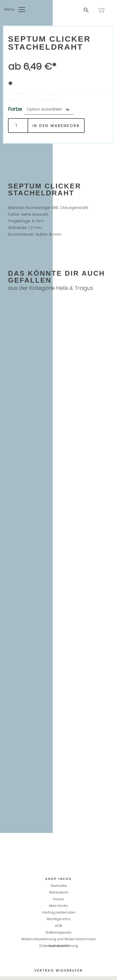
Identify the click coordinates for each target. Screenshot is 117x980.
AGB (59, 926)
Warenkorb (59, 892)
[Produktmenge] (18, 126)
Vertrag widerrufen (59, 912)
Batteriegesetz (59, 932)
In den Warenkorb (56, 126)
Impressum (59, 946)
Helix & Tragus (75, 288)
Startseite (59, 886)
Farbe (15, 109)
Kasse (59, 899)
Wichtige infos (59, 919)
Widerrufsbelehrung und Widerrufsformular (59, 939)
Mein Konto (59, 906)
